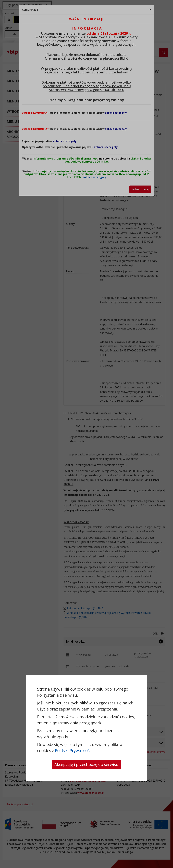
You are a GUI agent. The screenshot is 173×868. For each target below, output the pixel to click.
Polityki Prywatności (74, 750)
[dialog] (86, 434)
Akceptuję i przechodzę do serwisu (86, 764)
